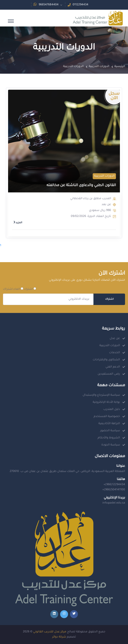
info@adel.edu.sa (114, 503)
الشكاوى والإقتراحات (106, 360)
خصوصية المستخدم (107, 417)
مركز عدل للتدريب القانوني (50, 632)
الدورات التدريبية (99, 67)
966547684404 (49, 5)
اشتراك (109, 299)
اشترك (30, 289)
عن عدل (115, 339)
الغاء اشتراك (13, 289)
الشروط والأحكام (109, 438)
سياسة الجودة (111, 445)
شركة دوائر (59, 637)
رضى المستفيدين (109, 374)
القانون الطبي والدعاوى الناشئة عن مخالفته (81, 185)
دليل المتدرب (112, 410)
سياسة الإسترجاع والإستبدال (101, 395)
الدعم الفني (113, 367)
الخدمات (114, 353)
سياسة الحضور (110, 431)
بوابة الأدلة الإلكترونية (106, 402)
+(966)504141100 (114, 490)
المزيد (18, 223)
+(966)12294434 (114, 485)
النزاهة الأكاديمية (109, 424)
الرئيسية (120, 67)
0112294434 (80, 5)
